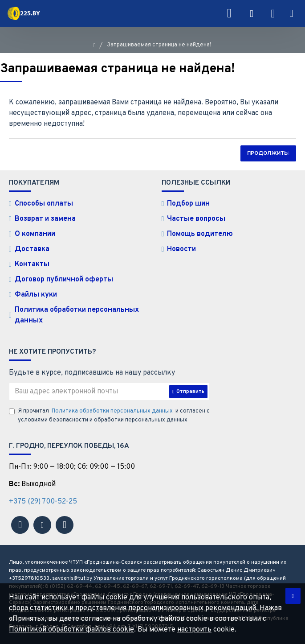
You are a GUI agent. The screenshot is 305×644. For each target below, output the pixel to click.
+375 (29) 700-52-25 (43, 502)
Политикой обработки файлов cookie (71, 630)
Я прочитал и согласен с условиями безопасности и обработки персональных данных (109, 415)
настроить (194, 630)
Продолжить (267, 153)
